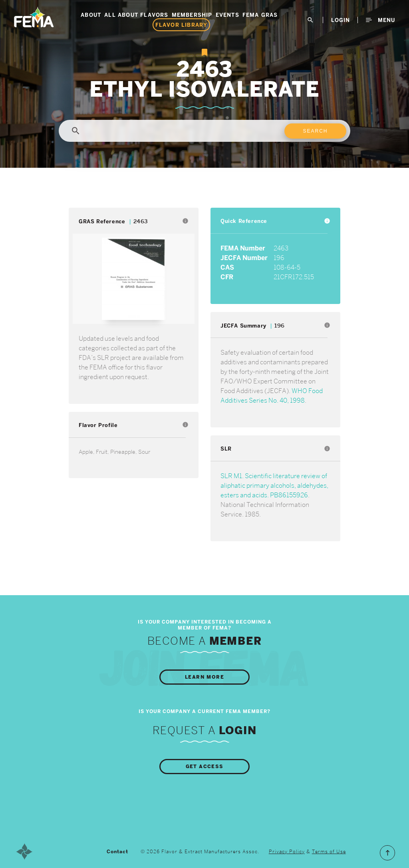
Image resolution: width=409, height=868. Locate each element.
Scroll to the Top (387, 853)
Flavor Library (182, 25)
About (91, 15)
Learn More (204, 677)
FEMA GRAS (260, 15)
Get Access (205, 767)
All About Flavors (136, 15)
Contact (117, 852)
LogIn (341, 20)
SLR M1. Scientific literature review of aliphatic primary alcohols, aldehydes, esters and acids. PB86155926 (274, 486)
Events (227, 15)
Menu (380, 20)
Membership (192, 15)
